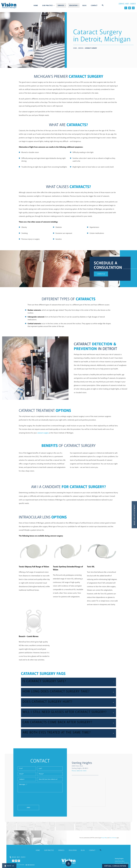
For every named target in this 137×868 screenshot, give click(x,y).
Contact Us (101, 274)
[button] (68, 864)
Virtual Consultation (115, 866)
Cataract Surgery (91, 48)
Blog (84, 6)
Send (14, 808)
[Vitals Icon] (133, 8)
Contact (94, 6)
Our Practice (47, 6)
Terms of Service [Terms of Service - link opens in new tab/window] (113, 838)
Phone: (96, 771)
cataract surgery (43, 433)
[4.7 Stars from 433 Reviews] (21, 865)
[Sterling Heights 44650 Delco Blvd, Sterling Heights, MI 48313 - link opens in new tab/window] (104, 765)
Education (73, 6)
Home (36, 6)
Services (61, 6)
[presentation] (19, 800)
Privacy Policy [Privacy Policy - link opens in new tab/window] (104, 838)
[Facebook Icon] (126, 8)
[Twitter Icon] (130, 8)
